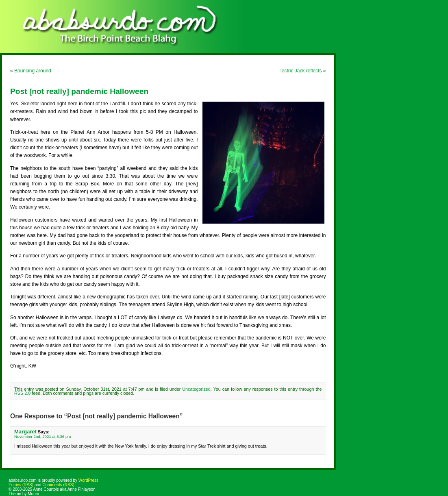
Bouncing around (33, 71)
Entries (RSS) (21, 485)
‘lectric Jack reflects (300, 71)
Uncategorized (196, 389)
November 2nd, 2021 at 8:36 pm (42, 436)
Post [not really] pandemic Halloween (79, 91)
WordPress (88, 480)
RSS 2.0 (22, 393)
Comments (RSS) (58, 485)
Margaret (25, 432)
